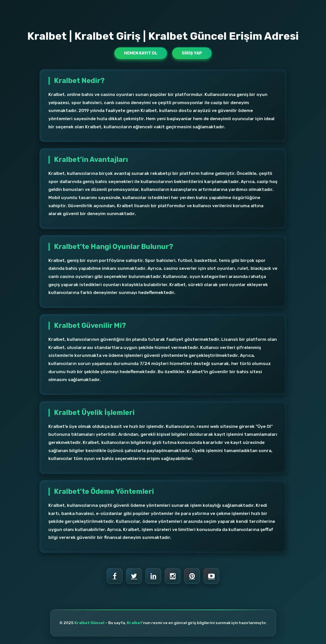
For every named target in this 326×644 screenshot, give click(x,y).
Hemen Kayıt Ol (141, 53)
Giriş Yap (192, 53)
